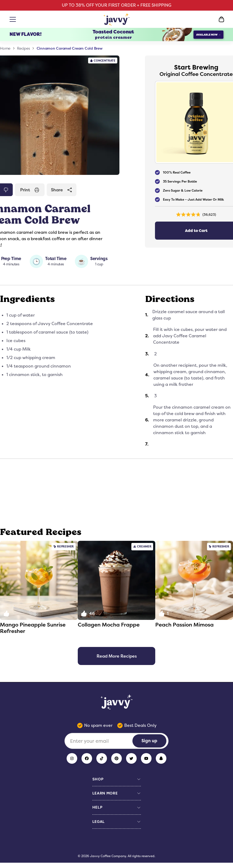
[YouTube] (146, 758)
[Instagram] (72, 758)
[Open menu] (14, 19)
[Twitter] (131, 758)
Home (5, 48)
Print (30, 190)
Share (62, 190)
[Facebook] (87, 758)
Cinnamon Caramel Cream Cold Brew (70, 48)
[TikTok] (102, 758)
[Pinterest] (116, 758)
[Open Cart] (221, 19)
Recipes (23, 48)
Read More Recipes (117, 656)
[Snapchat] (161, 758)
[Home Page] (117, 19)
